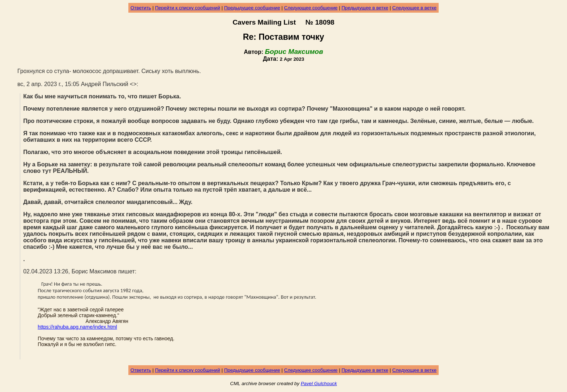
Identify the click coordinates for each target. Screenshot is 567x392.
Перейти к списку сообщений (188, 8)
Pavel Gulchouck (319, 384)
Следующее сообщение (311, 8)
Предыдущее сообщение (252, 8)
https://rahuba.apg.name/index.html (77, 327)
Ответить (141, 8)
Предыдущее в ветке (365, 8)
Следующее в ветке (415, 8)
